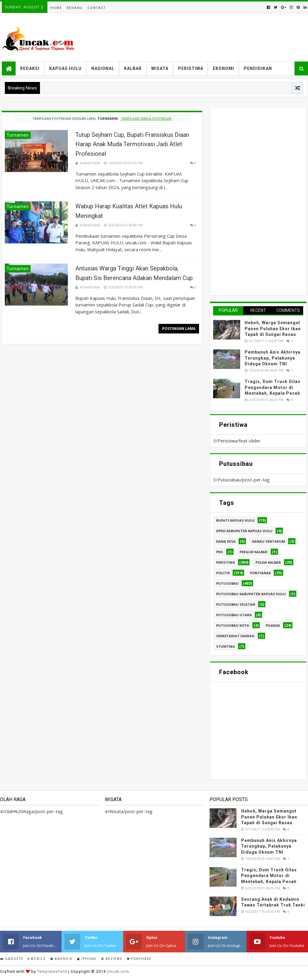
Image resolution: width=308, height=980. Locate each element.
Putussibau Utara (234, 615)
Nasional (103, 68)
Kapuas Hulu (65, 68)
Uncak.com (118, 971)
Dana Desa (226, 541)
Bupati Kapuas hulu (235, 520)
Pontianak (260, 573)
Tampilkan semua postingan (146, 118)
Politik (223, 573)
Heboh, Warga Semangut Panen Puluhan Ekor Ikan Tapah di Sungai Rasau (273, 329)
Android (62, 959)
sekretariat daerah (235, 636)
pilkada (273, 625)
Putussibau (227, 583)
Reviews (112, 959)
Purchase (139, 959)
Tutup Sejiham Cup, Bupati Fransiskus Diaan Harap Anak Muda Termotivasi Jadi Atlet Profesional (132, 144)
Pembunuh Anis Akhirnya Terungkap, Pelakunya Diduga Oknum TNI (273, 358)
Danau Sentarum (269, 541)
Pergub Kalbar (254, 552)
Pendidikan (258, 68)
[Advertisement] (258, 201)
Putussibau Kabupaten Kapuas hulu (251, 594)
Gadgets (12, 959)
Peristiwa (191, 68)
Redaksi (75, 8)
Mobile (37, 959)
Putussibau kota (233, 625)
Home (56, 8)
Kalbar (133, 68)
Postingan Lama (179, 329)
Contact (97, 8)
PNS (220, 552)
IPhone (87, 959)
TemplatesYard (52, 971)
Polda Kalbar (268, 562)
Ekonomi (223, 68)
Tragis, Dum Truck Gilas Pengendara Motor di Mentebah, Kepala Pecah (273, 387)
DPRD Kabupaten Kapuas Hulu (244, 531)
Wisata (160, 68)
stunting (226, 646)
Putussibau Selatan (236, 604)
